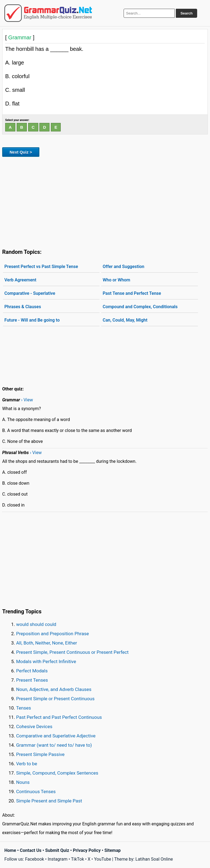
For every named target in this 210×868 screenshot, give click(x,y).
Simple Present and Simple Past (49, 801)
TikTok (78, 859)
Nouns (23, 782)
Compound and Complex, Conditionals (140, 307)
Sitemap (113, 850)
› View (27, 400)
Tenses (24, 708)
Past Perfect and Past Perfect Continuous (59, 717)
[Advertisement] (105, 202)
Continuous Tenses (36, 792)
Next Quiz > (21, 152)
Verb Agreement (20, 280)
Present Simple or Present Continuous (55, 699)
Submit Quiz (57, 850)
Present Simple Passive (40, 754)
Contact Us (31, 850)
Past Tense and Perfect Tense (132, 293)
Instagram (57, 859)
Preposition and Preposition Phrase (52, 634)
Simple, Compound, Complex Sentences (57, 773)
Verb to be (27, 764)
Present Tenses (32, 680)
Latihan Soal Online (154, 859)
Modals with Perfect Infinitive (46, 661)
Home (10, 850)
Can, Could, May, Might (125, 320)
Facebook (35, 859)
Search (186, 13)
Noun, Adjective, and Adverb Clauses (54, 689)
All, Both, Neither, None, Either (47, 643)
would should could (36, 624)
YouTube (103, 859)
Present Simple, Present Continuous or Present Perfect (72, 652)
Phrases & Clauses (23, 307)
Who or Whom (116, 280)
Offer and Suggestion (123, 267)
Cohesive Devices (34, 726)
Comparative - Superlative (30, 293)
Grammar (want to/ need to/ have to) (54, 745)
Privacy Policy (87, 850)
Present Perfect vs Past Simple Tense (41, 267)
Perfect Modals (32, 671)
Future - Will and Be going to (32, 320)
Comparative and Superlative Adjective (56, 736)
